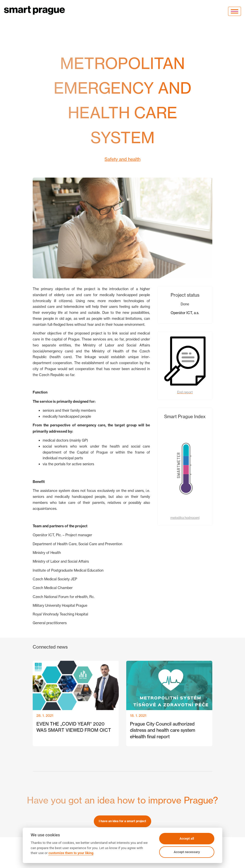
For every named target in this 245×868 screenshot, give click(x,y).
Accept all (187, 838)
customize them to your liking (71, 853)
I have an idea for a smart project (122, 821)
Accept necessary (187, 852)
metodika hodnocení (185, 518)
